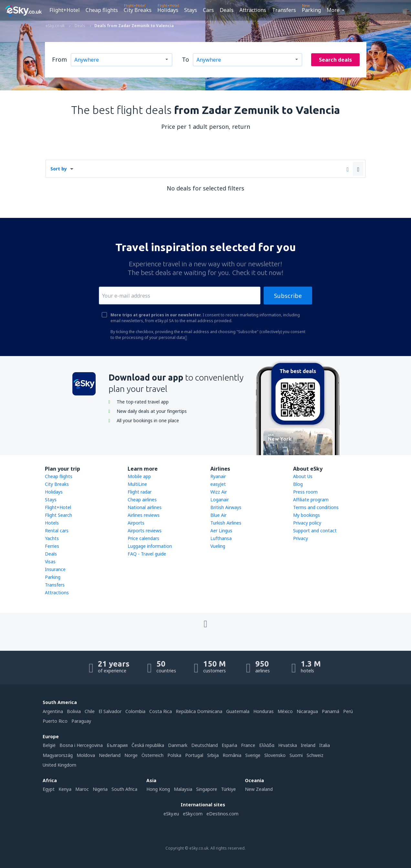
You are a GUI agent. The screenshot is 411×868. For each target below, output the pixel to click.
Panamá (331, 711)
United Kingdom (59, 765)
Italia (325, 745)
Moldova (86, 755)
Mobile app (139, 476)
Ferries (52, 546)
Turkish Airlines (226, 523)
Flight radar (140, 492)
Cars (208, 10)
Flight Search (58, 515)
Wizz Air (219, 492)
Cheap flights (102, 10)
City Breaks (138, 10)
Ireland (308, 745)
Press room (305, 492)
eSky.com (193, 814)
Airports (136, 523)
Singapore (207, 789)
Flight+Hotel (65, 10)
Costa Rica (161, 711)
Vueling (218, 546)
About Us (303, 476)
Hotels (52, 523)
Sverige (253, 755)
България (117, 745)
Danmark (178, 745)
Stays (191, 10)
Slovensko (275, 755)
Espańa (229, 745)
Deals (227, 10)
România (232, 755)
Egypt (49, 789)
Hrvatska (288, 745)
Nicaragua (307, 711)
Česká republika (148, 745)
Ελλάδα (267, 745)
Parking (311, 10)
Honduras (263, 711)
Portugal (194, 755)
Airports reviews (145, 531)
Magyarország (58, 755)
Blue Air (218, 515)
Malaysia (183, 789)
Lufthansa (221, 538)
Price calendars (143, 538)
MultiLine (137, 484)
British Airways (226, 507)
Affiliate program (311, 500)
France (248, 745)
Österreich (153, 755)
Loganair (220, 500)
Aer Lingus (221, 531)
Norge (131, 755)
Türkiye (228, 789)
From (59, 59)
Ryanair (218, 476)
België (49, 745)
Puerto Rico (55, 721)
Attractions (253, 10)
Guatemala (238, 711)
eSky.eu (171, 814)
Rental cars (57, 531)
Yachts (52, 538)
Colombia (135, 711)
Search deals (335, 60)
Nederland (110, 755)
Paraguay (81, 721)
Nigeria (100, 789)
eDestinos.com (222, 814)
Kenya (65, 789)
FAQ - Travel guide (147, 554)
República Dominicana (199, 711)
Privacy (300, 538)
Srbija (213, 755)
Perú (348, 711)
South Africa (124, 789)
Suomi (296, 755)
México (285, 711)
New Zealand (259, 789)
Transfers (284, 10)
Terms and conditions (316, 507)
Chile (90, 711)
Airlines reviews (144, 515)
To (185, 59)
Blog (298, 484)
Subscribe (288, 296)
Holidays (168, 10)
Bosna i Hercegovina (81, 745)
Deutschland (205, 745)
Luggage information (150, 546)
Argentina (53, 711)
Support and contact (315, 531)
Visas (50, 562)
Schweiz (315, 755)
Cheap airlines (142, 500)
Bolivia (74, 711)
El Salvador (110, 711)
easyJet (218, 484)
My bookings (306, 515)
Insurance (55, 569)
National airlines (145, 507)
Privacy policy (307, 523)
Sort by (59, 169)
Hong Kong (158, 789)
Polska (174, 755)
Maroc (82, 789)
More (333, 10)
